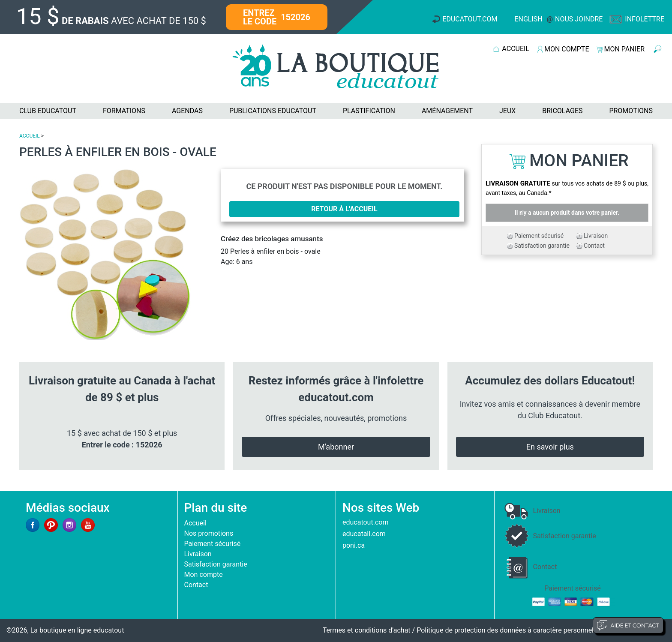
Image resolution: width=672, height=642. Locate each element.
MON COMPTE (567, 49)
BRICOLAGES (562, 111)
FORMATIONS (124, 111)
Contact (594, 246)
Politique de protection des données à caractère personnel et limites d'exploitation (541, 630)
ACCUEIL (516, 49)
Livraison (596, 236)
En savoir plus (550, 447)
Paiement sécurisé (539, 236)
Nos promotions (209, 533)
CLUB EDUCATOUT (48, 111)
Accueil (195, 523)
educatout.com (365, 522)
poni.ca (354, 545)
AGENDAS (187, 111)
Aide (628, 625)
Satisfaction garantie (542, 246)
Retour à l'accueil (344, 209)
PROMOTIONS (631, 111)
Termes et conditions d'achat (367, 630)
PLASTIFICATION (369, 111)
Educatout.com (470, 19)
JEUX (507, 111)
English (528, 19)
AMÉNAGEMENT (447, 111)
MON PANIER (624, 49)
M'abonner (336, 447)
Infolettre (645, 19)
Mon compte (204, 574)
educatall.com (364, 534)
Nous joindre (579, 19)
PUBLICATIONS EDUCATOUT (273, 111)
